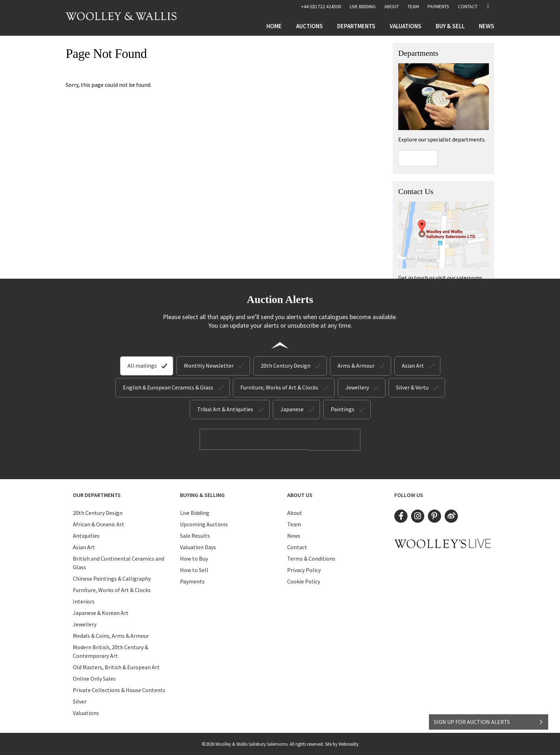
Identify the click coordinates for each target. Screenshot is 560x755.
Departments (356, 26)
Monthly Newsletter (209, 366)
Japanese (292, 409)
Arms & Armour (356, 366)
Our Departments (97, 494)
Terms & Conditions (311, 558)
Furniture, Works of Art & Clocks (279, 387)
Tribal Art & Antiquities (225, 409)
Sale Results (195, 535)
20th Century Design (286, 366)
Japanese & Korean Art (101, 612)
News (487, 26)
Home (274, 26)
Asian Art (413, 366)
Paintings (342, 409)
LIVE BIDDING (363, 6)
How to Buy (194, 558)
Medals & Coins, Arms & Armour (111, 635)
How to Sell (194, 569)
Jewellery (357, 387)
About (392, 6)
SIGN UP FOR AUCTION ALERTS (489, 718)
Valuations (406, 26)
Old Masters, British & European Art (116, 666)
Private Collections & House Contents (119, 689)
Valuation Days (198, 546)
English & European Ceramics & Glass (168, 387)
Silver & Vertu (412, 387)
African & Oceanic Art (99, 523)
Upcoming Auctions (204, 523)
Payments (438, 6)
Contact (468, 6)
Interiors (84, 601)
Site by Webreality (342, 743)
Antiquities (86, 535)
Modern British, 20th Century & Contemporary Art (111, 651)
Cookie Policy (304, 581)
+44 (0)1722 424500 (321, 6)
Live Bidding (195, 512)
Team (413, 6)
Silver (80, 701)
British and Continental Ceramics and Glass (119, 562)
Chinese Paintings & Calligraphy (112, 578)
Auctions (309, 26)
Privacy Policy (304, 569)
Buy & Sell (450, 26)
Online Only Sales (94, 678)
